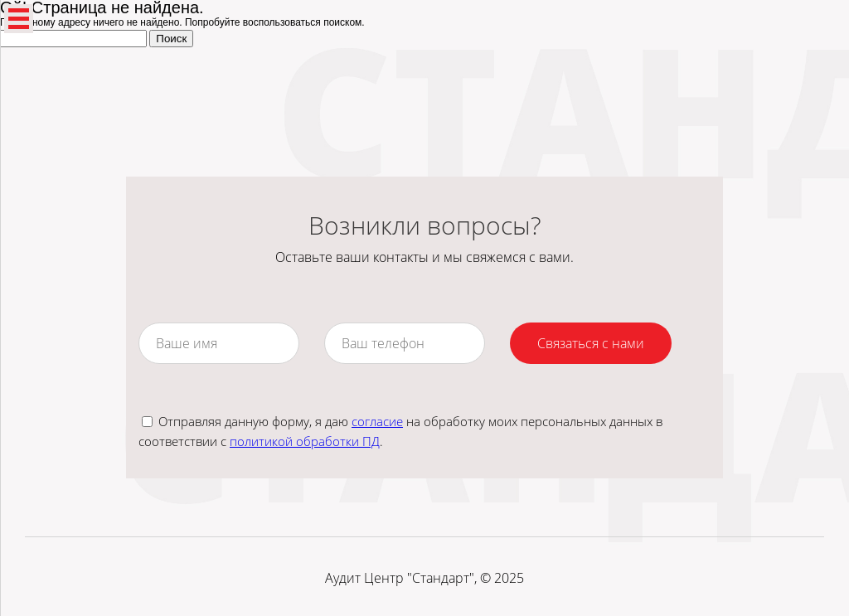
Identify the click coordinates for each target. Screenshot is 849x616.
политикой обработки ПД (305, 441)
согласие (377, 421)
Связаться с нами (591, 343)
